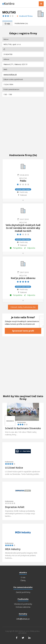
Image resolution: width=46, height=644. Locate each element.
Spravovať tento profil (23, 331)
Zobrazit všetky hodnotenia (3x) (23, 307)
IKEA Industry (13, 549)
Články (23, 580)
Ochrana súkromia (23, 607)
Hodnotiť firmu (24, 16)
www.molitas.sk (10, 74)
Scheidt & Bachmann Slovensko (23, 428)
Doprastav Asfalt (15, 507)
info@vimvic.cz (23, 619)
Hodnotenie (21, 23)
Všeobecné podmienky (23, 604)
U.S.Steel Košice (14, 468)
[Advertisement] (23, 123)
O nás (7, 24)
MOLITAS (23, 178)
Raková (23, 195)
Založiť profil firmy (23, 592)
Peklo (23, 181)
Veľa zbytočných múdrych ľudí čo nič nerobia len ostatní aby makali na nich (23, 228)
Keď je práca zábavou (23, 278)
